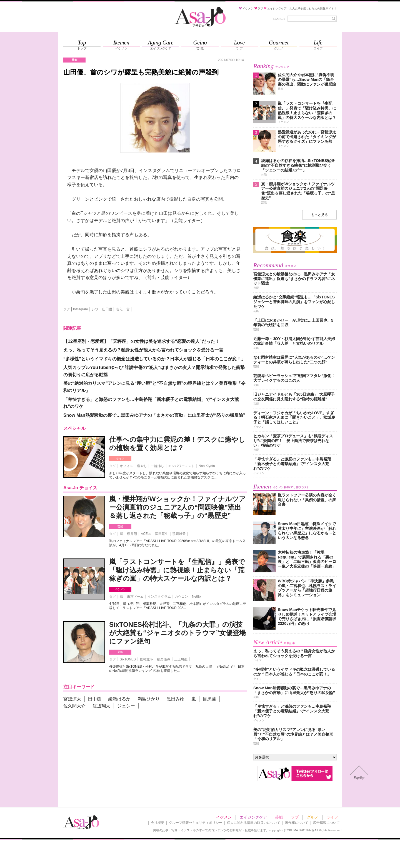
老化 (119, 309)
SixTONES (128, 659)
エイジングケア (253, 817)
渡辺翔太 (101, 706)
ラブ (295, 817)
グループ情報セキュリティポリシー (196, 823)
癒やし (142, 466)
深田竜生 (162, 534)
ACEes (146, 534)
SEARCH (279, 19)
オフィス (126, 466)
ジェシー (126, 706)
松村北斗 (146, 659)
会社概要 (157, 823)
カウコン (181, 597)
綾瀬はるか (119, 699)
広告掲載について (326, 823)
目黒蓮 (209, 699)
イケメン (120, 589)
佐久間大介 (74, 706)
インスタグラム (159, 597)
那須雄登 (179, 534)
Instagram (80, 309)
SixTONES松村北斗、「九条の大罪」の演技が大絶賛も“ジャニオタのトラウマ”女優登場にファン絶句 (177, 633)
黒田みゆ (176, 699)
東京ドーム (135, 597)
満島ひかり (149, 699)
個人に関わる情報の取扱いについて (254, 823)
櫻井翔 (132, 534)
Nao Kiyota (207, 466)
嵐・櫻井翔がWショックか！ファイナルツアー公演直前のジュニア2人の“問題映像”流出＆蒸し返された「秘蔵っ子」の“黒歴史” (177, 507)
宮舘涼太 (72, 699)
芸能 (120, 526)
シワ (95, 309)
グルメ (312, 817)
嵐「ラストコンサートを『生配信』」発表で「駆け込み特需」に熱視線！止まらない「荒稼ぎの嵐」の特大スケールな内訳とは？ (177, 570)
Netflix (197, 597)
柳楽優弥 (164, 659)
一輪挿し (157, 466)
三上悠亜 (181, 659)
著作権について (297, 823)
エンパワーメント (181, 466)
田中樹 (95, 699)
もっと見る (319, 215)
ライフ (120, 459)
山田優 (107, 309)
